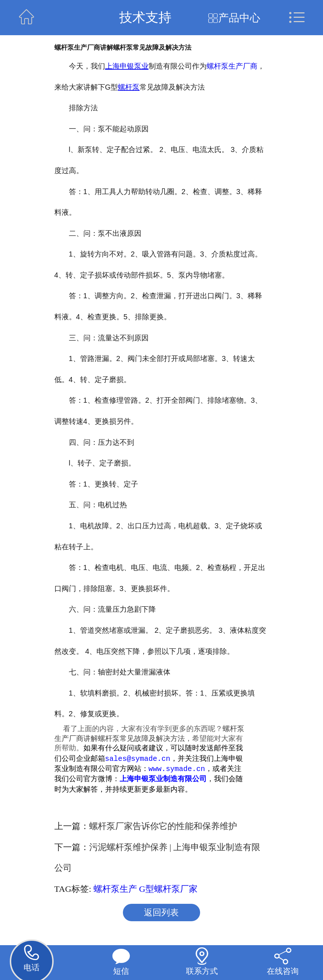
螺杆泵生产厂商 (232, 66)
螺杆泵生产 (115, 890)
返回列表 (161, 914)
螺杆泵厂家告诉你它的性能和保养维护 (163, 827)
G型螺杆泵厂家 (168, 890)
